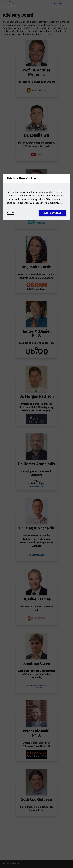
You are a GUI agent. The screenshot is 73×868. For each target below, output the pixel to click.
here (42, 199)
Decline (11, 213)
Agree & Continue (52, 213)
